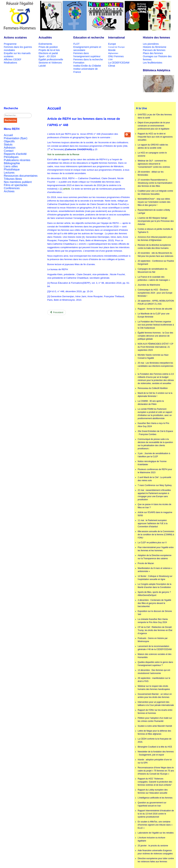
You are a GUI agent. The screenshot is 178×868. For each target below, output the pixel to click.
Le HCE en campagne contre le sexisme (152, 154)
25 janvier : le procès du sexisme (153, 846)
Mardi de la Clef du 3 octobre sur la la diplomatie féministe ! (155, 395)
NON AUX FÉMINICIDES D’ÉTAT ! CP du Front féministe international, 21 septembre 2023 (155, 347)
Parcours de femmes (154, 50)
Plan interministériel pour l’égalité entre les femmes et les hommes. (156, 549)
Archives (9, 191)
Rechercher (4, 113)
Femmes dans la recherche (88, 59)
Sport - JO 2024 (47, 56)
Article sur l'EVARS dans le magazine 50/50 (155, 514)
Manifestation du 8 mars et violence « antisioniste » (155, 570)
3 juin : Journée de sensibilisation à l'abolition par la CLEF (154, 455)
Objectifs (9, 141)
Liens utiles (11, 166)
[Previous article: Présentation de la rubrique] (57, 312)
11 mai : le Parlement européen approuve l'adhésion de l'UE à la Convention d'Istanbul (153, 523)
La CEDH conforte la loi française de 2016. (155, 740)
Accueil (8, 135)
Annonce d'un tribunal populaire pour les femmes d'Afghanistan (155, 239)
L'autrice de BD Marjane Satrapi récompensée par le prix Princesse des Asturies (156, 221)
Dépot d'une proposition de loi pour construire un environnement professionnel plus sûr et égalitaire (154, 126)
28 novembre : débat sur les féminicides (151, 173)
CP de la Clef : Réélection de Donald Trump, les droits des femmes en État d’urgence (155, 630)
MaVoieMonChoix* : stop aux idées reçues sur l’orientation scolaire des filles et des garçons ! (154, 202)
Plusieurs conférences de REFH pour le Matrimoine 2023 (155, 471)
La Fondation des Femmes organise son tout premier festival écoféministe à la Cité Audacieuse (156, 325)
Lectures (9, 173)
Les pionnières (151, 44)
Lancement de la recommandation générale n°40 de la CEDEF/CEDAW (155, 648)
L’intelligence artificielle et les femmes (155, 798)
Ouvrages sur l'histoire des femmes (157, 58)
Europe (112, 44)
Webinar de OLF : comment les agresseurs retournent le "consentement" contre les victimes (154, 164)
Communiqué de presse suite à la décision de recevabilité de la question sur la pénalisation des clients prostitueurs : (155, 444)
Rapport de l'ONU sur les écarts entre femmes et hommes (155, 712)
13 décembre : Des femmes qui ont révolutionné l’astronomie (154, 672)
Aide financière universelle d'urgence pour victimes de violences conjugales (155, 852)
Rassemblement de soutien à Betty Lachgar (154, 212)
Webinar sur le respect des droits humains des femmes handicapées (154, 688)
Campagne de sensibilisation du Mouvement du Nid (152, 270)
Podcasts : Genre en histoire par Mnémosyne (153, 640)
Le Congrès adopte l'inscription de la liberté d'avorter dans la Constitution (155, 586)
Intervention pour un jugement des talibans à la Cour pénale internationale (156, 704)
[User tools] (128, 135)
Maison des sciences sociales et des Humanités (155, 656)
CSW (110, 59)
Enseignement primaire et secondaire (87, 49)
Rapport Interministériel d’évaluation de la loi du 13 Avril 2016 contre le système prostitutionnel (156, 814)
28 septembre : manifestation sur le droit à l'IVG (154, 680)
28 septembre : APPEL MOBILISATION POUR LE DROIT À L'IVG (156, 302)
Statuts (8, 145)
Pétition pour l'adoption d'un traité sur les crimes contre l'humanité (155, 720)
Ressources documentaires (21, 176)
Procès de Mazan (146, 563)
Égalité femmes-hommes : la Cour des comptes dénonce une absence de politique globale (155, 336)
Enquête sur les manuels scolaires (17, 55)
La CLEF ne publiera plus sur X (152, 543)
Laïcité (42, 66)
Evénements (45, 44)
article (66, 189)
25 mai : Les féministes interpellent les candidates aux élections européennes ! (155, 366)
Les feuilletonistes (153, 63)
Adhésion (10, 148)
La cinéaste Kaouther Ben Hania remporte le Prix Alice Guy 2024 (153, 621)
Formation (79, 63)
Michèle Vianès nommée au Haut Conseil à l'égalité (153, 356)
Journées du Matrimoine (149, 285)
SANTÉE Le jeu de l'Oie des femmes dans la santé (155, 116)
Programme (10, 44)
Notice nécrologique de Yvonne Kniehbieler (152, 463)
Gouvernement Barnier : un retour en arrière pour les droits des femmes (155, 696)
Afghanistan (113, 53)
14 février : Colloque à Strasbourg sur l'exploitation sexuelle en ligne (155, 578)
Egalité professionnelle (51, 59)
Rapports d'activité (15, 154)
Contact (9, 151)
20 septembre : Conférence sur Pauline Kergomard (156, 263)
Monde (112, 50)
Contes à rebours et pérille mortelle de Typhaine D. (155, 231)
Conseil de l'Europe (116, 47)
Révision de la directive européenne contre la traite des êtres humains (154, 247)
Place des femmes (153, 53)
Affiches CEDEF (13, 59)
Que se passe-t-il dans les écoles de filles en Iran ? (154, 506)
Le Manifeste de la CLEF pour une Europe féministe (154, 315)
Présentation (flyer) (16, 138)
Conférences (12, 188)
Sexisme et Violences (50, 63)
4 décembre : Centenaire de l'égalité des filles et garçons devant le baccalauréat (154, 603)
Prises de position (48, 47)
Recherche (10, 120)
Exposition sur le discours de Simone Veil (155, 613)
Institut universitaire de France (86, 70)
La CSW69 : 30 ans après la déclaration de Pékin (151, 403)
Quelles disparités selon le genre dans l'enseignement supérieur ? (155, 664)
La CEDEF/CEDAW (119, 63)
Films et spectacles (16, 185)
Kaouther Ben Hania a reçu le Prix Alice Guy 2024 (153, 425)
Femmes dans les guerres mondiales (18, 49)
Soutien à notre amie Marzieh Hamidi (155, 726)
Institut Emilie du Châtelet (87, 66)
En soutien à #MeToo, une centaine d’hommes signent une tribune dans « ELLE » (155, 825)
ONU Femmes (116, 56)
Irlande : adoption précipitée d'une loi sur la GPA (155, 761)
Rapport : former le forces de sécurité (155, 309)
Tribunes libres (13, 179)
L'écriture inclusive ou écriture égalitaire (151, 839)
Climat (112, 66)
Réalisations (10, 63)
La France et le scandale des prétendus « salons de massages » (154, 278)
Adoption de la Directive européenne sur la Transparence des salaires (155, 557)
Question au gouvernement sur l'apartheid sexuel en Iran (152, 804)
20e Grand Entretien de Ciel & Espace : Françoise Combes (155, 433)
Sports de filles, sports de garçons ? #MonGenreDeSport (154, 594)
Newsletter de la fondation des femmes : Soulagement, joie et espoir (156, 753)
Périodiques (11, 157)
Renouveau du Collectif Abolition (153, 388)
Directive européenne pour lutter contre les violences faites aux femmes (156, 860)
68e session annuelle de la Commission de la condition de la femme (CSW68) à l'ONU (156, 535)
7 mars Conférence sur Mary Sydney (155, 485)
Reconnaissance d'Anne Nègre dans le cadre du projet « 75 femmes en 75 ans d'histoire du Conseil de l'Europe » (156, 771)
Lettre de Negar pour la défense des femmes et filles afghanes (154, 732)
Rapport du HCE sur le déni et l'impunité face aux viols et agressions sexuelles (155, 137)
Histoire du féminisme (155, 47)
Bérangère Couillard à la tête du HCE (155, 747)
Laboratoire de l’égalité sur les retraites (156, 833)
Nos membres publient (18, 182)
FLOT (76, 44)
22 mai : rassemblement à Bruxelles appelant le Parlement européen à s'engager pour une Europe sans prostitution (154, 495)
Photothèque (12, 169)
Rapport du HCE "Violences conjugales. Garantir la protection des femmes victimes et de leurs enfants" (155, 782)
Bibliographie (12, 163)
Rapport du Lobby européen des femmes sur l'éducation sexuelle (153, 791)
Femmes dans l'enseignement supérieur (87, 55)
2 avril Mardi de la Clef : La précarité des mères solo (154, 479)
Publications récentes (17, 160)
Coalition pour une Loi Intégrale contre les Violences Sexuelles (155, 192)
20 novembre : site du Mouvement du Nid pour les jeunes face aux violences (155, 255)
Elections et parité (48, 53)
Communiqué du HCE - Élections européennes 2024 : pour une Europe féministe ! (155, 293)
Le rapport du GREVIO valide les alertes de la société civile (153, 146)
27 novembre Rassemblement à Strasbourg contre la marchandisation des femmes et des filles (155, 183)
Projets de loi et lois (49, 50)
